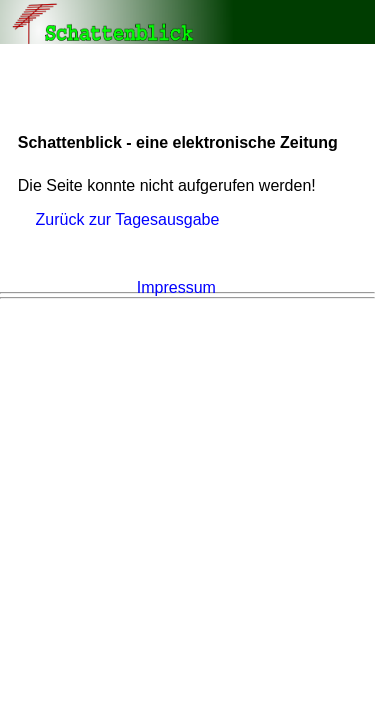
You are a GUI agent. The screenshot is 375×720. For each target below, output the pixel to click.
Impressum (176, 287)
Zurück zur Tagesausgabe (128, 219)
